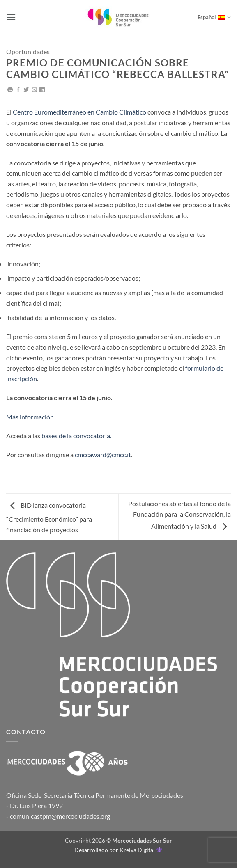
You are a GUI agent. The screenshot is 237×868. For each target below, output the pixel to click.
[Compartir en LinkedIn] (42, 90)
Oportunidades (28, 52)
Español (214, 17)
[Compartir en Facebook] (18, 90)
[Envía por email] (34, 90)
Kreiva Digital (141, 850)
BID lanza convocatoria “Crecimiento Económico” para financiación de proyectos (49, 517)
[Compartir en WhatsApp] (10, 90)
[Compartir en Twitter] (26, 90)
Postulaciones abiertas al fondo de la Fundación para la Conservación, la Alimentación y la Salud (179, 515)
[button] (11, 17)
